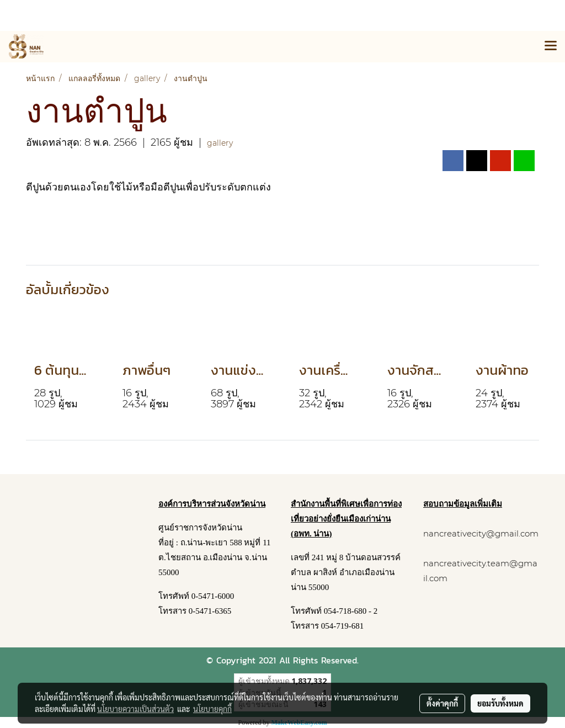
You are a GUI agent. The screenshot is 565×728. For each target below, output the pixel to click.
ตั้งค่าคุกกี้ (442, 703)
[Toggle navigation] (551, 46)
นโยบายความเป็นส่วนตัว (135, 709)
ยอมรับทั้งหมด (500, 703)
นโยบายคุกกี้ (212, 709)
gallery (220, 143)
